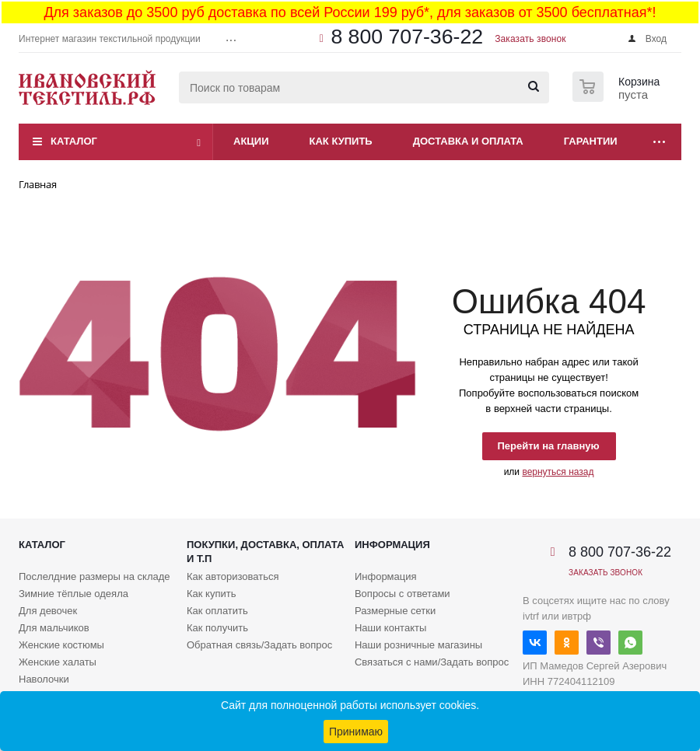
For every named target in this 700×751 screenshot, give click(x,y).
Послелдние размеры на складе (94, 576)
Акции (251, 141)
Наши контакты (390, 628)
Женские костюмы (61, 645)
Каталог (74, 141)
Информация (392, 545)
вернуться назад (558, 472)
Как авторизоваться (233, 576)
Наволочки (44, 679)
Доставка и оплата (468, 141)
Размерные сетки (395, 611)
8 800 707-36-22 (407, 37)
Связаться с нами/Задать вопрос (432, 662)
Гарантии (591, 141)
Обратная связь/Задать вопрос (259, 645)
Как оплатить (217, 611)
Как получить (217, 628)
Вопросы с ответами (402, 594)
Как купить (341, 141)
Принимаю (356, 732)
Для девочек (48, 611)
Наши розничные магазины (418, 645)
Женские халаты (58, 662)
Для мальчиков (54, 628)
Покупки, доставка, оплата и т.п (265, 552)
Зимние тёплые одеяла (73, 594)
